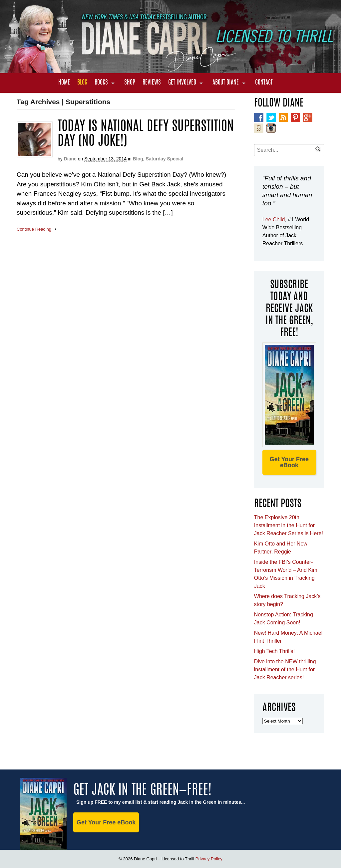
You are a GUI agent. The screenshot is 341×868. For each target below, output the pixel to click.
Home (64, 83)
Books (101, 83)
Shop (130, 83)
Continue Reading (34, 229)
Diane (70, 159)
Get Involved (182, 83)
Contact (264, 83)
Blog (82, 83)
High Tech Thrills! (274, 651)
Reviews (152, 83)
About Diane (226, 83)
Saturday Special (165, 159)
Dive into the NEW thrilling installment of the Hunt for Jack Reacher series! (285, 669)
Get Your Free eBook (289, 462)
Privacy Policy (209, 859)
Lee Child (274, 219)
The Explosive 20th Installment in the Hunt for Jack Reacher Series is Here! (289, 525)
